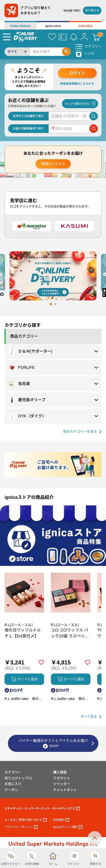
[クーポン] (63, 37)
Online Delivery (21, 26)
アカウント (62, 778)
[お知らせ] (73, 37)
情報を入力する (53, 164)
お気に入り (13, 784)
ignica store (53, 26)
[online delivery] (25, 37)
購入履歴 (60, 772)
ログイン (77, 73)
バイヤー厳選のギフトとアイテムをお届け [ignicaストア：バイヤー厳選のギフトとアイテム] (53, 744)
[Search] (46, 52)
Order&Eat (85, 26)
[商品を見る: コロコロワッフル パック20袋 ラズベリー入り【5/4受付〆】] (71, 622)
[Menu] (7, 37)
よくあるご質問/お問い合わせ (26, 820)
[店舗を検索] (94, 116)
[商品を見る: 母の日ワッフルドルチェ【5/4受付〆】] (24, 622)
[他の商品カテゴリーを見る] (82, 432)
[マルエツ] (32, 226)
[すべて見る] (91, 717)
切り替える (92, 10)
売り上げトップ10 (18, 778)
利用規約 (61, 820)
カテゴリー (13, 772)
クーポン (11, 790)
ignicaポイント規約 (68, 827)
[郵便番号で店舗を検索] (94, 129)
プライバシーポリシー (21, 827)
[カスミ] (75, 226)
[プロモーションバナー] (53, 536)
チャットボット (65, 790)
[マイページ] (84, 37)
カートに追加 (24, 679)
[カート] (96, 37)
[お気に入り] (52, 37)
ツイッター (62, 784)
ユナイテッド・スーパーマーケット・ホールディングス (42, 809)
